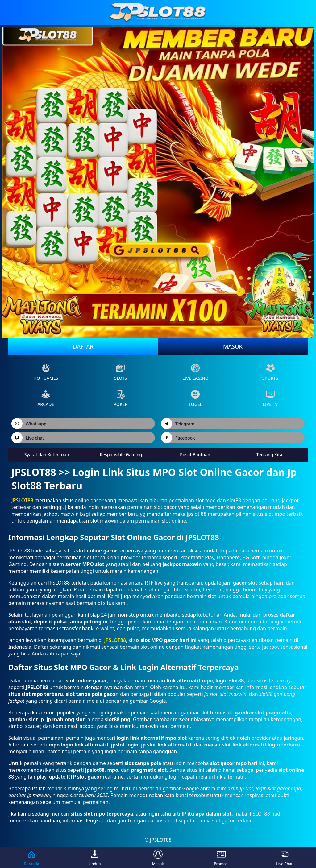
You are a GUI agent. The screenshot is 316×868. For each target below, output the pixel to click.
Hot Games (46, 372)
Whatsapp (29, 424)
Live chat (28, 438)
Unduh (95, 858)
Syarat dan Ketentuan (47, 455)
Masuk (233, 346)
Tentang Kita (269, 455)
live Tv (270, 398)
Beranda (31, 858)
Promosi (221, 858)
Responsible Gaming (121, 455)
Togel (195, 398)
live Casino (195, 372)
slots (121, 372)
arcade (46, 398)
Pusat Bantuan (195, 455)
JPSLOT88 (22, 500)
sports (270, 372)
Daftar (83, 346)
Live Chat (284, 858)
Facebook (178, 438)
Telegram (178, 424)
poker (121, 398)
